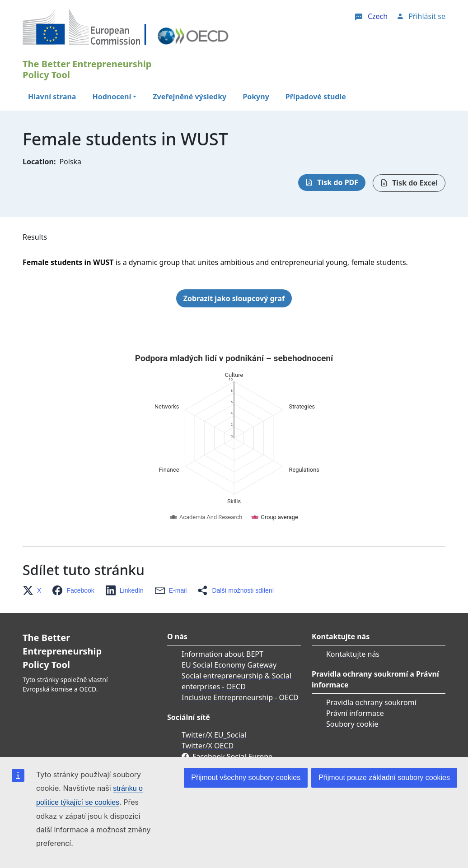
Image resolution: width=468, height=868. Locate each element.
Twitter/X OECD (208, 656)
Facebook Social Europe (232, 667)
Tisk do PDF (338, 182)
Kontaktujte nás (353, 565)
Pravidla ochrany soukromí (371, 613)
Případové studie (316, 97)
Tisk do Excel (415, 183)
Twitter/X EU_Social (214, 645)
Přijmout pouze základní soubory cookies (384, 777)
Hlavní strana (52, 97)
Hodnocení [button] (112, 97)
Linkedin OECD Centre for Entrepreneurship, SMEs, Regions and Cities (238, 689)
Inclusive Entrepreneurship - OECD (240, 608)
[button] (35, 501)
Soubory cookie (352, 635)
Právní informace (355, 624)
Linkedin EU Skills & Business (241, 710)
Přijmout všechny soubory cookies (246, 777)
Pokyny (256, 97)
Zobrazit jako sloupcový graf (234, 298)
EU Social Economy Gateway (229, 576)
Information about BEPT (222, 565)
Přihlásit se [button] (427, 16)
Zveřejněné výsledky (190, 97)
